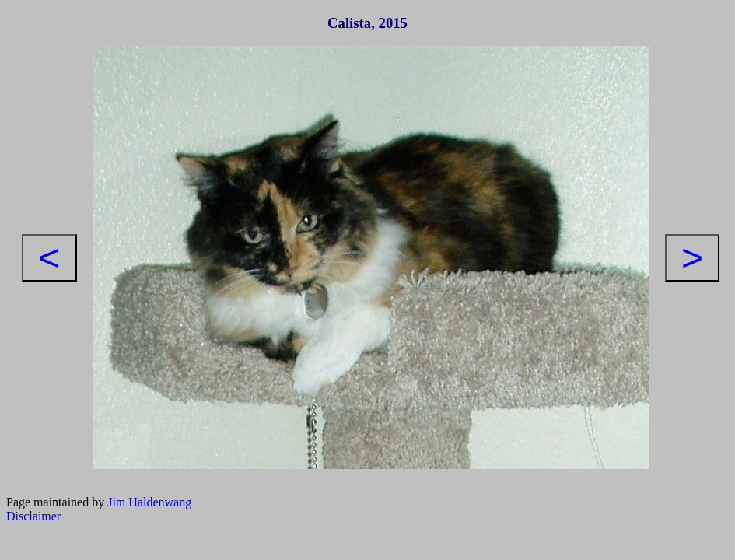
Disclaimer (33, 516)
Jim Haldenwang (149, 502)
